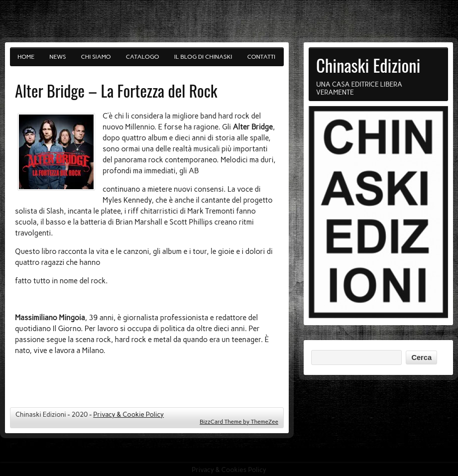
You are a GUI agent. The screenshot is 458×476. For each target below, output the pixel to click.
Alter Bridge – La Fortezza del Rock (116, 90)
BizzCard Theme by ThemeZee (239, 422)
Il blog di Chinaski (203, 57)
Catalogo (143, 57)
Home (26, 57)
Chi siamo (96, 57)
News (57, 57)
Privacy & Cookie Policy (128, 414)
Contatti (262, 57)
